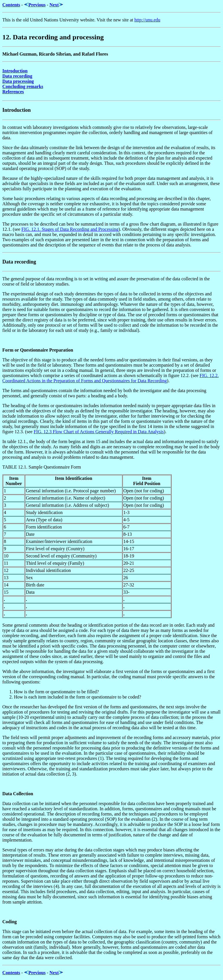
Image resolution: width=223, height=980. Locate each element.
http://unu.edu (147, 20)
